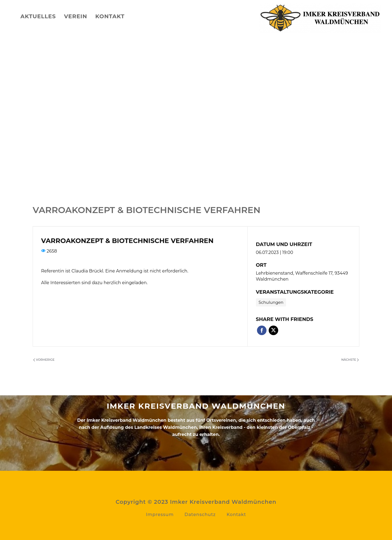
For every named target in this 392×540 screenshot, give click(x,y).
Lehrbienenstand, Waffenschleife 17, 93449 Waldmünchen (302, 276)
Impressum (160, 515)
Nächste (350, 360)
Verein (76, 16)
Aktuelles (38, 16)
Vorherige (44, 360)
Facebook (262, 330)
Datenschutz (200, 515)
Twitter (273, 330)
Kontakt (110, 16)
